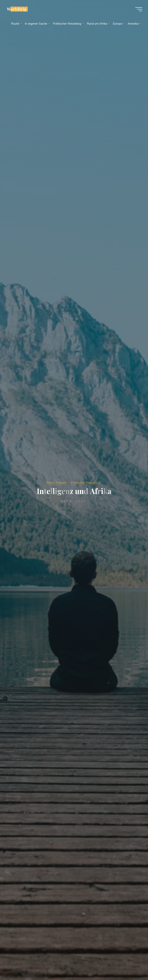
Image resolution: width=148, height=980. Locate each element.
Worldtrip (17, 9)
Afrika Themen (56, 483)
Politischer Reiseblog (86, 483)
